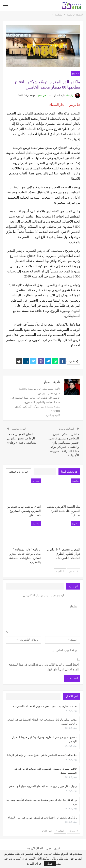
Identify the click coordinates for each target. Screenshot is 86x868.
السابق (73, 571)
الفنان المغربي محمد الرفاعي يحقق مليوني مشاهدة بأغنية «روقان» (22, 438)
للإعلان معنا (34, 848)
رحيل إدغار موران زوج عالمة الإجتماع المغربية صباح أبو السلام (43, 786)
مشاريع (75, 73)
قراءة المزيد (34, 864)
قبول (50, 864)
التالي (60, 571)
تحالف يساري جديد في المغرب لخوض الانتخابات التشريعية (45, 706)
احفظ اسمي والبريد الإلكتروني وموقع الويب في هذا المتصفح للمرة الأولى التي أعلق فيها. (44, 667)
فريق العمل (53, 848)
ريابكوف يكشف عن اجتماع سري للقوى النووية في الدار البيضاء (42, 818)
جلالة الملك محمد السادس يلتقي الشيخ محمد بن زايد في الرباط (42, 755)
